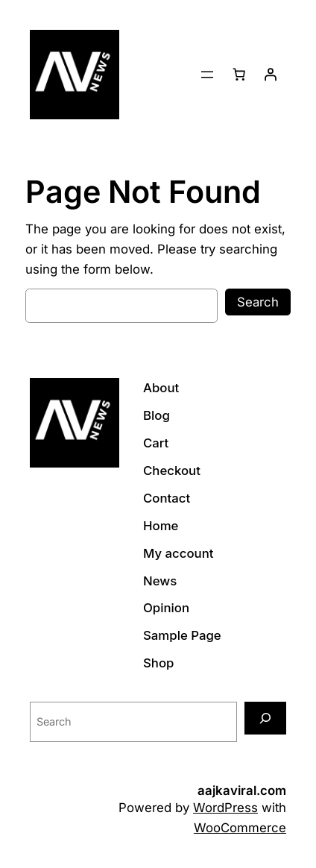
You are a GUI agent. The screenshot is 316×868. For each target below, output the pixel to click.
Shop (158, 663)
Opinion (166, 608)
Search (258, 302)
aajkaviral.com (242, 790)
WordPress (225, 808)
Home (161, 526)
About (161, 388)
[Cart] (239, 75)
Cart (156, 443)
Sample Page (182, 635)
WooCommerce (240, 828)
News (160, 581)
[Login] (271, 75)
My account (178, 553)
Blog (157, 415)
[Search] (265, 718)
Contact (167, 498)
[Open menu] (207, 75)
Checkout (172, 471)
